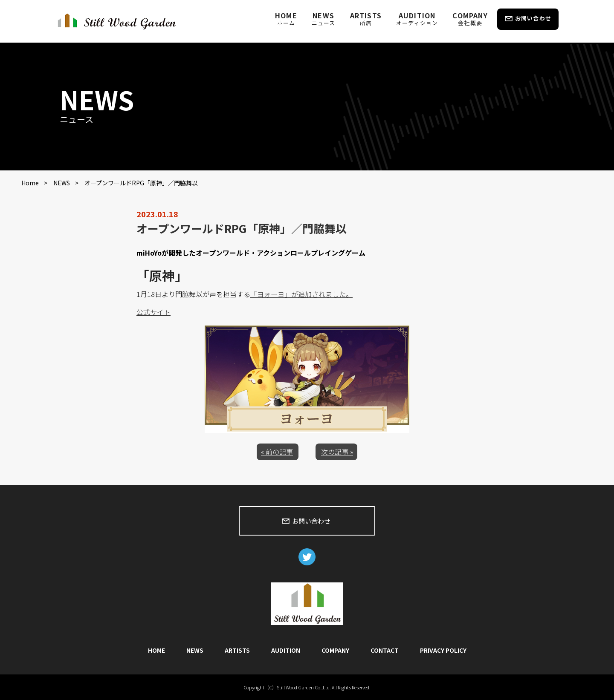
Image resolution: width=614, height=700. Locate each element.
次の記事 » (337, 452)
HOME (286, 19)
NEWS (324, 19)
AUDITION (417, 19)
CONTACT (385, 650)
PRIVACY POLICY (443, 650)
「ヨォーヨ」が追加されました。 (301, 294)
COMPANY (470, 19)
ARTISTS (366, 19)
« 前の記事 (277, 452)
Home (30, 183)
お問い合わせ (533, 18)
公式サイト (153, 312)
